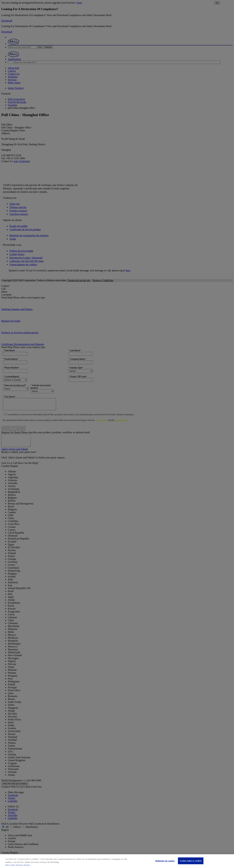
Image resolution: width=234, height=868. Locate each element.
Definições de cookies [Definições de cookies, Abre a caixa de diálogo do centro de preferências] (165, 861)
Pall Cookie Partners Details (18, 865)
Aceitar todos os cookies (191, 861)
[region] (117, 861)
